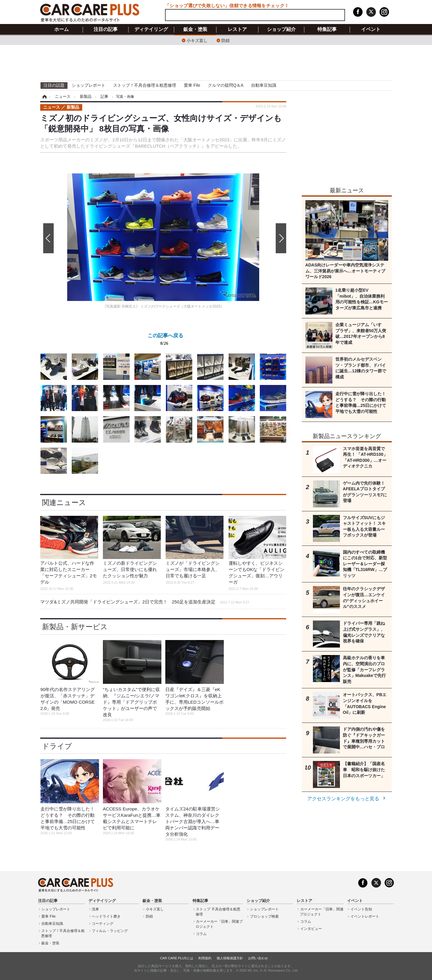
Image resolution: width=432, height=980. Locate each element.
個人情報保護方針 (230, 958)
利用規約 (205, 958)
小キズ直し (197, 40)
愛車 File (192, 85)
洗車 (95, 909)
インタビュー (311, 929)
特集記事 (327, 29)
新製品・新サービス (75, 627)
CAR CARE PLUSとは (177, 958)
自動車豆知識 (264, 85)
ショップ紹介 (281, 29)
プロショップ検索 (264, 916)
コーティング (103, 924)
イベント (371, 29)
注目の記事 (106, 29)
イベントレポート (365, 916)
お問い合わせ (258, 958)
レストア (237, 29)
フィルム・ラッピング (110, 931)
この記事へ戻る (165, 341)
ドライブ (57, 746)
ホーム (61, 29)
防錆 (226, 40)
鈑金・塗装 (195, 29)
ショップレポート (88, 85)
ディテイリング (151, 29)
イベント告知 (361, 909)
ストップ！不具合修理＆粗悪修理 (145, 85)
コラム (201, 934)
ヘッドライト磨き (106, 916)
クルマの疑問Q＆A (226, 85)
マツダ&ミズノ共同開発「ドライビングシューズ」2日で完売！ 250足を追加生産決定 (145, 602)
